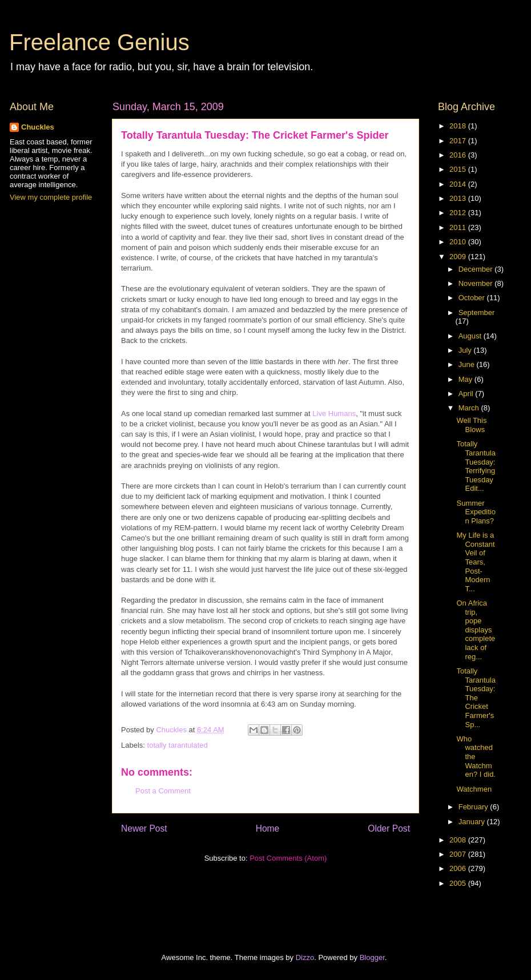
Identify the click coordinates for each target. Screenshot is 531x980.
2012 (459, 213)
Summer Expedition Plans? (476, 512)
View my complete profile (51, 197)
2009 (459, 257)
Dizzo (305, 957)
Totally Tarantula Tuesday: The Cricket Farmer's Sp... (476, 698)
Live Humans (334, 414)
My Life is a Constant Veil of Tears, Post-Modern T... (475, 562)
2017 (459, 141)
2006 (459, 868)
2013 (459, 198)
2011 (459, 227)
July (466, 350)
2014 (459, 184)
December (477, 269)
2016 (459, 155)
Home (268, 828)
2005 (459, 883)
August (471, 336)
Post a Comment (163, 791)
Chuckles (38, 127)
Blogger (372, 957)
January (473, 822)
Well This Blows (471, 425)
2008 (459, 840)
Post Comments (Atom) (288, 858)
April (467, 394)
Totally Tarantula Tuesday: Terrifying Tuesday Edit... (476, 466)
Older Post (389, 828)
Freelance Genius (99, 42)
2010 (459, 242)
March (470, 408)
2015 (459, 169)
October (473, 298)
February (474, 807)
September (477, 312)
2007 (459, 854)
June (468, 364)
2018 (459, 126)
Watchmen (474, 789)
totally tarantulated (178, 745)
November (477, 283)
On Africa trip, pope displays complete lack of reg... (476, 630)
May (466, 379)
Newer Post (144, 828)
